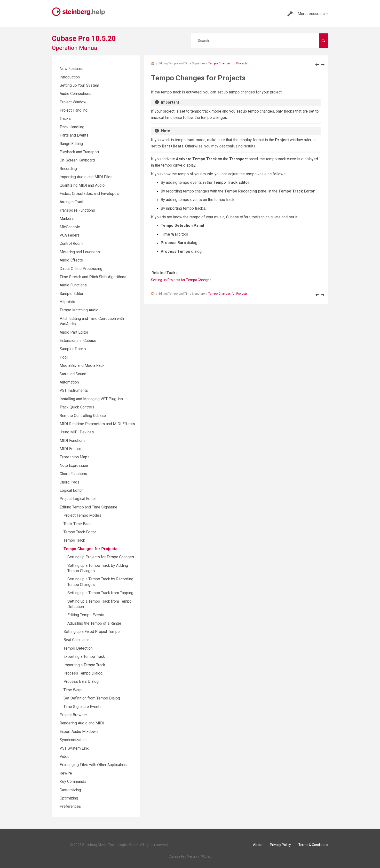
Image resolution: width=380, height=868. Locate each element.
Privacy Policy (280, 845)
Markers (67, 219)
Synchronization (73, 740)
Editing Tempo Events (86, 615)
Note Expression (74, 465)
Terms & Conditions (313, 845)
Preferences (70, 806)
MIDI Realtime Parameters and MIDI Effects (97, 424)
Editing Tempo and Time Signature (182, 63)
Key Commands (73, 781)
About (258, 845)
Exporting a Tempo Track (84, 657)
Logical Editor (71, 490)
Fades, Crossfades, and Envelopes (89, 194)
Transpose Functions (77, 210)
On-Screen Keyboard (77, 160)
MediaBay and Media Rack (82, 365)
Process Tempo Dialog (83, 673)
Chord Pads (70, 482)
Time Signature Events (83, 707)
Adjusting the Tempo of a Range (94, 623)
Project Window (73, 102)
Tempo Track (74, 540)
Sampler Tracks (73, 349)
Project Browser (73, 715)
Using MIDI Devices (77, 432)
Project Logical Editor (78, 499)
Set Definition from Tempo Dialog (92, 698)
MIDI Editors (70, 449)
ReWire (66, 773)
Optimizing (69, 798)
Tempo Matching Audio (79, 310)
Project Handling (74, 110)
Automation (69, 382)
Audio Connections (75, 94)
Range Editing (71, 144)
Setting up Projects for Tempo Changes (181, 280)
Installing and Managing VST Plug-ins (91, 399)
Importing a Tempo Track (84, 665)
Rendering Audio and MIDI (82, 723)
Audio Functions (73, 285)
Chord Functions (73, 474)
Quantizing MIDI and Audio (82, 185)
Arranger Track (72, 202)
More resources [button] (308, 14)
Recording (68, 169)
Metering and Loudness (80, 252)
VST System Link (74, 748)
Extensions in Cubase (78, 341)
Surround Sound (73, 374)
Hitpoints (67, 302)
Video (65, 757)
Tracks (65, 119)
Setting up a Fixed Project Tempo (92, 632)
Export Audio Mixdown (79, 732)
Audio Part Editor (74, 332)
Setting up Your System (79, 85)
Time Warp (73, 690)
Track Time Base (78, 524)
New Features (71, 69)
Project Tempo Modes (82, 515)
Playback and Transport (79, 152)
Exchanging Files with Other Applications (94, 765)
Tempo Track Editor (80, 532)
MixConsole (70, 227)
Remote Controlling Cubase (83, 416)
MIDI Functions (73, 441)
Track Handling (72, 127)
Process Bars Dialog (81, 681)
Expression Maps (75, 457)
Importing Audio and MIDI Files (86, 177)
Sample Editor (71, 294)
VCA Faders (70, 235)
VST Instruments (74, 390)
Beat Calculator (76, 640)
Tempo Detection (78, 648)
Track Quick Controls (77, 407)
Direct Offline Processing (81, 269)
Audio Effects (71, 260)
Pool (64, 357)
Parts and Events (74, 135)
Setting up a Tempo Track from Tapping (100, 593)
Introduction (70, 77)
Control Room (71, 243)
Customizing (70, 790)
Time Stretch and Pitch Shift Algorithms (93, 277)
